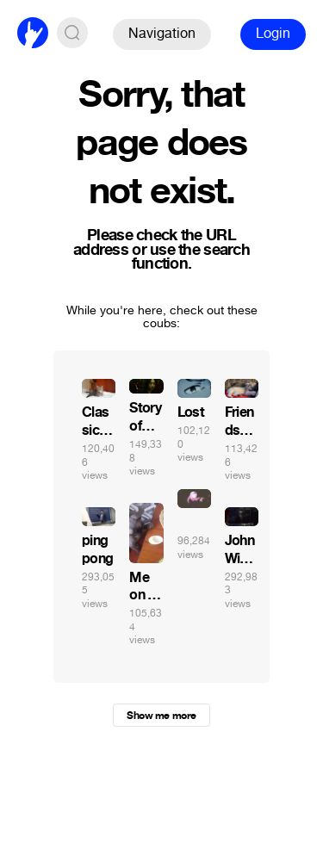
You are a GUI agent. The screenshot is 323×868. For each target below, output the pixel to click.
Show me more (161, 716)
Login (273, 33)
